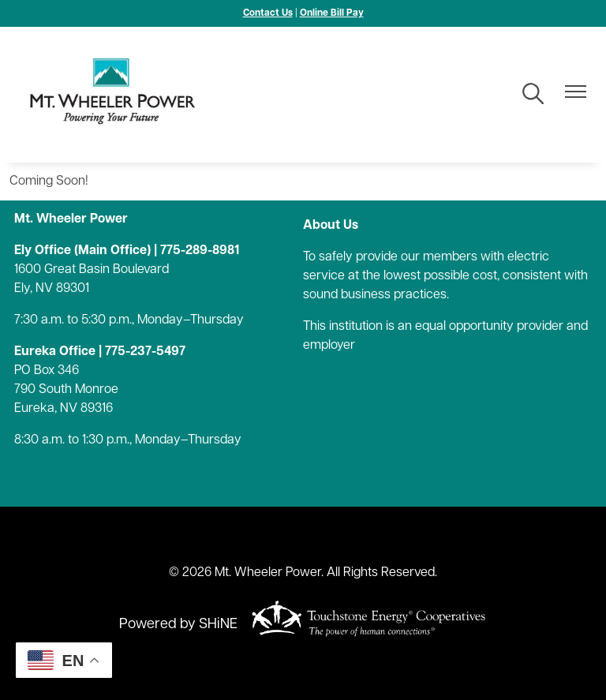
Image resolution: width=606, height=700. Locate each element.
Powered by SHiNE (178, 625)
